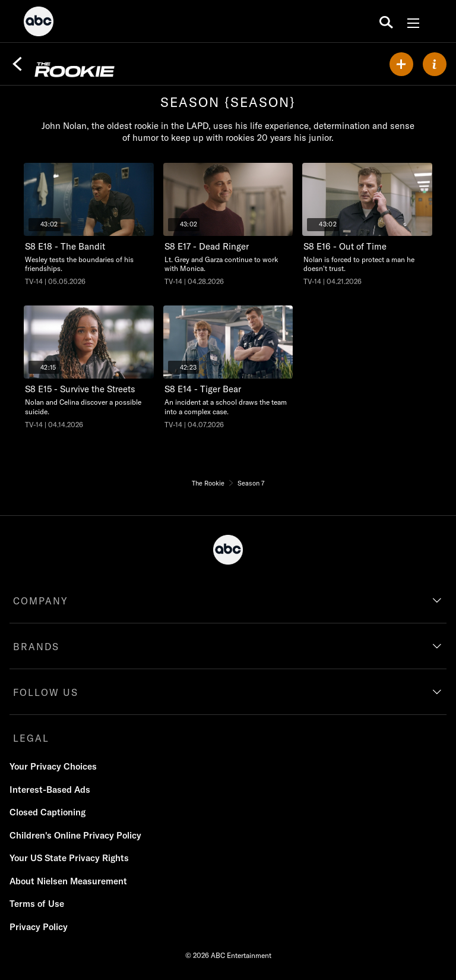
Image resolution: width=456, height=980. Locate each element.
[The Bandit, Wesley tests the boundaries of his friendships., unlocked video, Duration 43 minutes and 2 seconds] (89, 225)
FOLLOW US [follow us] (46, 692)
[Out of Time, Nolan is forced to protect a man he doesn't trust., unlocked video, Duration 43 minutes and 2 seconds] (367, 225)
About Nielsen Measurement (68, 881)
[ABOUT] (435, 64)
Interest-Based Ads (50, 790)
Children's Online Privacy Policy (75, 835)
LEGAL (31, 738)
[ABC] (39, 23)
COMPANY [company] (41, 601)
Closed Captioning (47, 812)
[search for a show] (386, 21)
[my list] (401, 64)
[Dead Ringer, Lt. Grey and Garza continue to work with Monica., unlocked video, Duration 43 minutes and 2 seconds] (228, 225)
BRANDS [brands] (36, 647)
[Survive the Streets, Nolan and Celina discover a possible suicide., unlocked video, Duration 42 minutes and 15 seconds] (89, 368)
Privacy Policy (39, 927)
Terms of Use (37, 904)
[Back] (17, 64)
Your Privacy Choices (53, 766)
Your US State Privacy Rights (69, 858)
